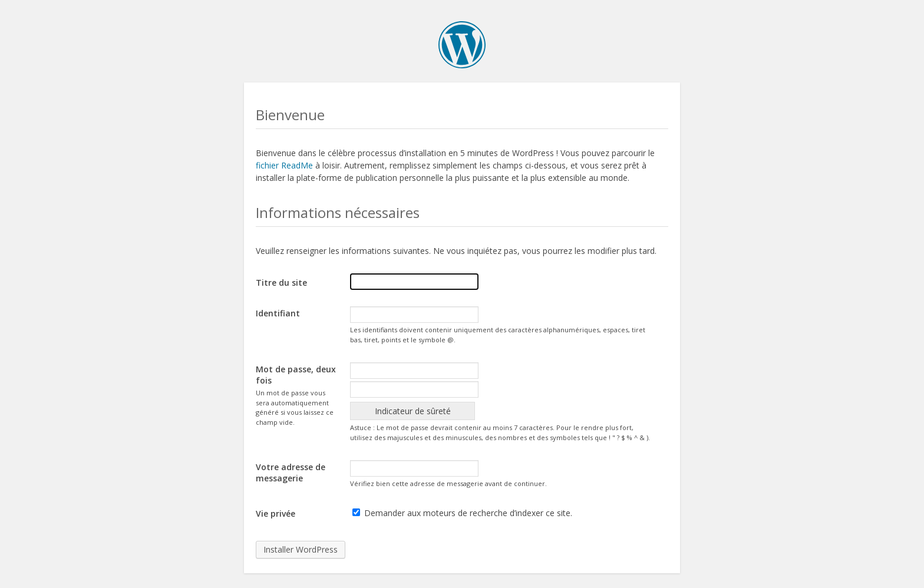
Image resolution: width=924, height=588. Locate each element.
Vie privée (275, 513)
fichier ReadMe (284, 165)
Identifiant (278, 313)
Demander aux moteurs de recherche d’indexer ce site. (462, 513)
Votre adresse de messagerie (291, 473)
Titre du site (281, 283)
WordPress (462, 45)
